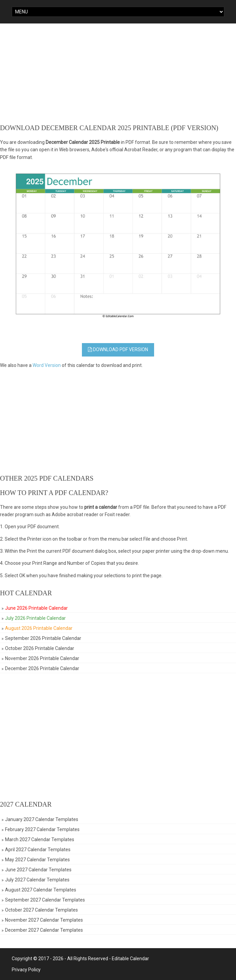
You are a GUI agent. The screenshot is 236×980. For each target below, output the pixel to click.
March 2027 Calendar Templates (40, 839)
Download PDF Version (118, 349)
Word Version (47, 365)
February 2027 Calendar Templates (42, 829)
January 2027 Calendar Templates (42, 819)
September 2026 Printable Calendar (43, 638)
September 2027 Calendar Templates (45, 900)
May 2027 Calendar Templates (37, 860)
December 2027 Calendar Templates (44, 930)
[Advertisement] (118, 74)
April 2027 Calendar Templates (38, 850)
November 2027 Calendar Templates (44, 920)
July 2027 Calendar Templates (37, 880)
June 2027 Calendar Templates (38, 870)
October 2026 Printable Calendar (40, 648)
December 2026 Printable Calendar (42, 668)
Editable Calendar (130, 959)
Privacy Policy (26, 970)
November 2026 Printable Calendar (42, 658)
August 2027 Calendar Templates (41, 890)
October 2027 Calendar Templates (41, 910)
